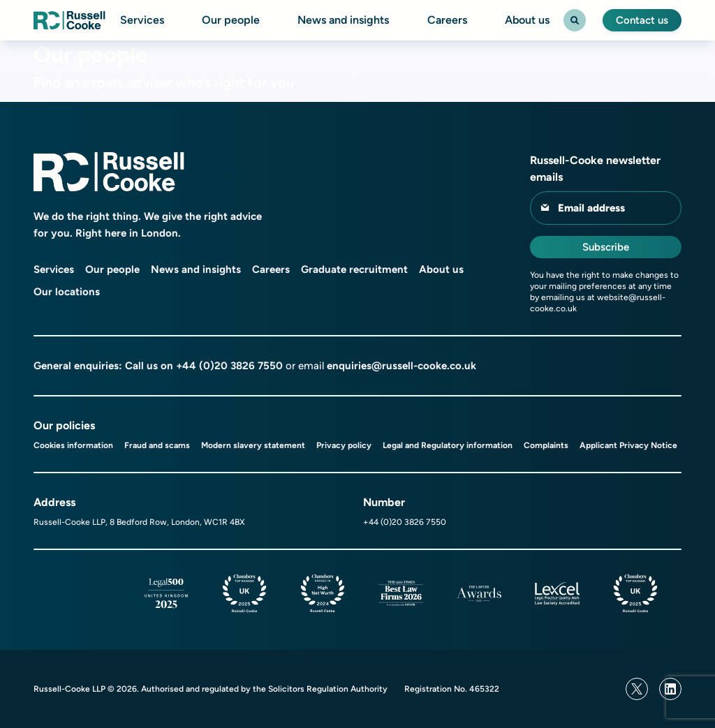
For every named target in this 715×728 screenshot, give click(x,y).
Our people (231, 20)
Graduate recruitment (354, 269)
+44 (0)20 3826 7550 (229, 366)
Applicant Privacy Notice (628, 445)
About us (527, 20)
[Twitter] (637, 689)
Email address (591, 208)
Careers (447, 20)
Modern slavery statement (253, 445)
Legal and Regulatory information (448, 445)
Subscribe (606, 247)
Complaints (546, 445)
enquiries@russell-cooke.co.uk (401, 366)
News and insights (343, 20)
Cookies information (73, 445)
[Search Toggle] (575, 20)
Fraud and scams (157, 445)
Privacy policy (344, 445)
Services (142, 20)
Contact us (642, 20)
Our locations (67, 292)
